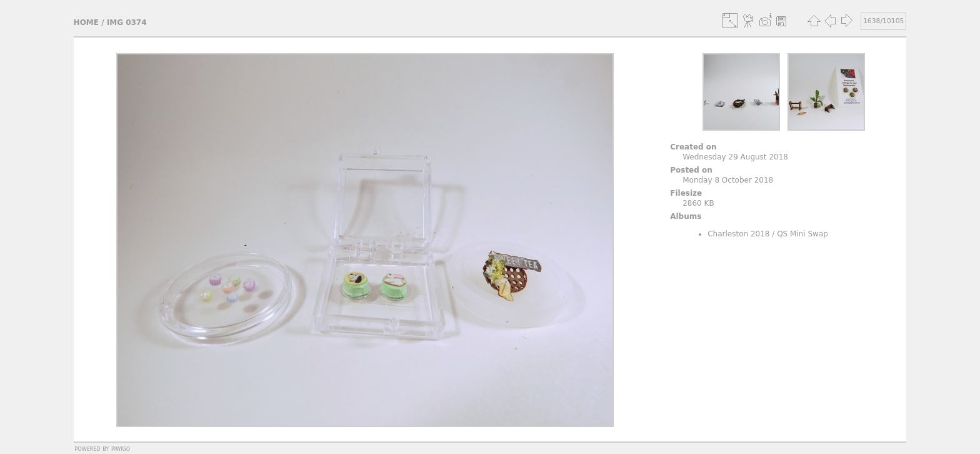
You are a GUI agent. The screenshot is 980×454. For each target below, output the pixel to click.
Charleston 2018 (738, 234)
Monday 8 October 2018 (728, 180)
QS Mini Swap (802, 234)
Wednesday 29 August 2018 (735, 157)
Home (86, 23)
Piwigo (121, 448)
